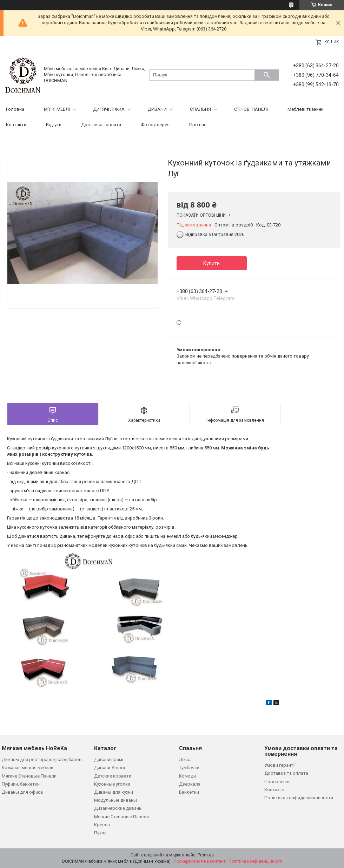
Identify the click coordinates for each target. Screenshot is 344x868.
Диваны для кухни (114, 792)
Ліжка (185, 759)
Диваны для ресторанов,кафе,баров (42, 759)
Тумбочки (189, 768)
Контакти (16, 125)
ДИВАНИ (157, 109)
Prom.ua (206, 855)
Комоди (187, 776)
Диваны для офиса (22, 792)
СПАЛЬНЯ (200, 109)
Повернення (277, 782)
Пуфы (100, 833)
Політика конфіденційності (255, 861)
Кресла (102, 825)
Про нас (198, 125)
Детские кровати (113, 776)
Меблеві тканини (306, 109)
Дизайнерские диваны (118, 808)
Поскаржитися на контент (200, 861)
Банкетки (189, 792)
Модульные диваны (115, 800)
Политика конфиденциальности (299, 798)
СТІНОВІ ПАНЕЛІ (251, 109)
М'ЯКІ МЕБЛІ (57, 109)
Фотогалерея (155, 125)
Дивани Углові (110, 768)
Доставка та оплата (286, 773)
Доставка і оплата (101, 125)
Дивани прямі (109, 759)
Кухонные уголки (112, 784)
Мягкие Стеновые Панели (29, 776)
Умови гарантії (280, 765)
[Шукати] (267, 75)
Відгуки (54, 125)
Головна (15, 109)
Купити (211, 263)
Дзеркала (190, 784)
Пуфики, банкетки (21, 784)
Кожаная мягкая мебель (28, 768)
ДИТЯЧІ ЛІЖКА (109, 109)
